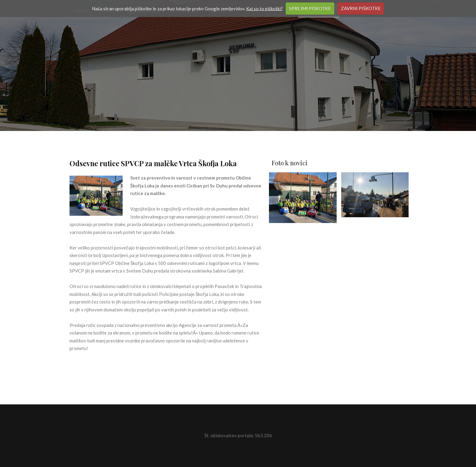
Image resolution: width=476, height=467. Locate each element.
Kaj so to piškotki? (265, 8)
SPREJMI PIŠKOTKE (310, 8)
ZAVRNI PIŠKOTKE (361, 8)
